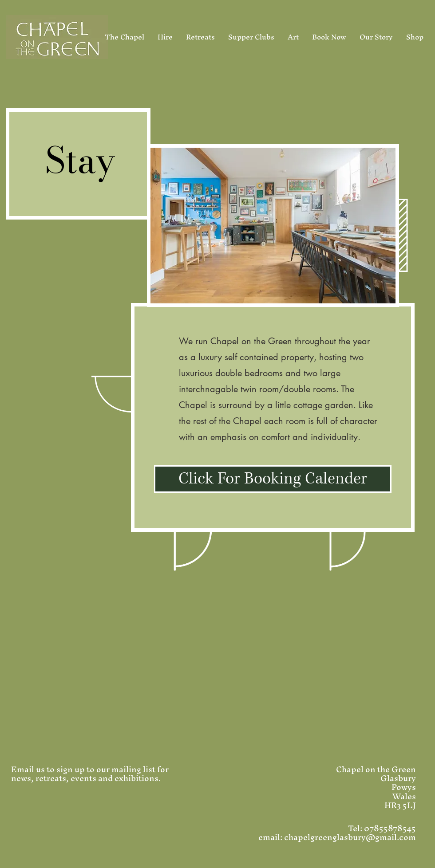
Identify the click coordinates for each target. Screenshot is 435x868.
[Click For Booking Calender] (273, 479)
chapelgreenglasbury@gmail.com (350, 837)
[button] (273, 226)
